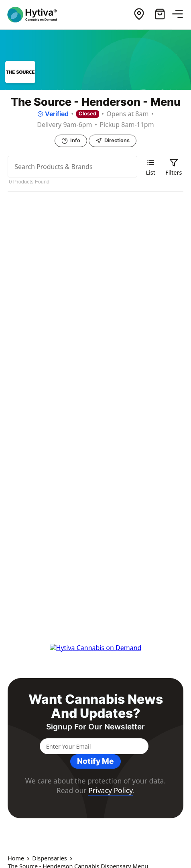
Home (16, 858)
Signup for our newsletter (95, 727)
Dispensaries (50, 858)
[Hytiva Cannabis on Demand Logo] (37, 15)
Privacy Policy (110, 790)
